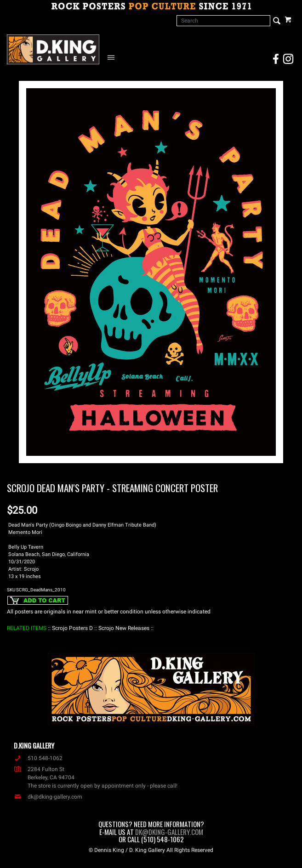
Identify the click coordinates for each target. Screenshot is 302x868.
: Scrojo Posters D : (72, 628)
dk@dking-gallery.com (48, 797)
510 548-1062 (38, 758)
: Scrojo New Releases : (124, 628)
